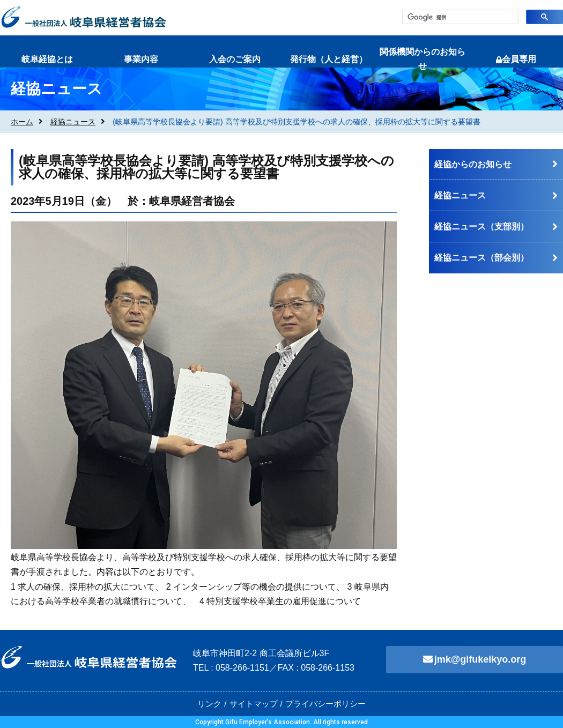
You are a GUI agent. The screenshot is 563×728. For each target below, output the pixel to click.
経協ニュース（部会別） (481, 258)
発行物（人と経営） (329, 59)
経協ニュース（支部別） (481, 226)
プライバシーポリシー (325, 704)
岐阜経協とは (47, 59)
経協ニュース (73, 122)
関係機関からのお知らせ (423, 59)
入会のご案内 (235, 59)
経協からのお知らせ (473, 164)
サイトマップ (254, 704)
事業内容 (141, 59)
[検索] (459, 17)
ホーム (22, 122)
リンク (209, 704)
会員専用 (516, 59)
